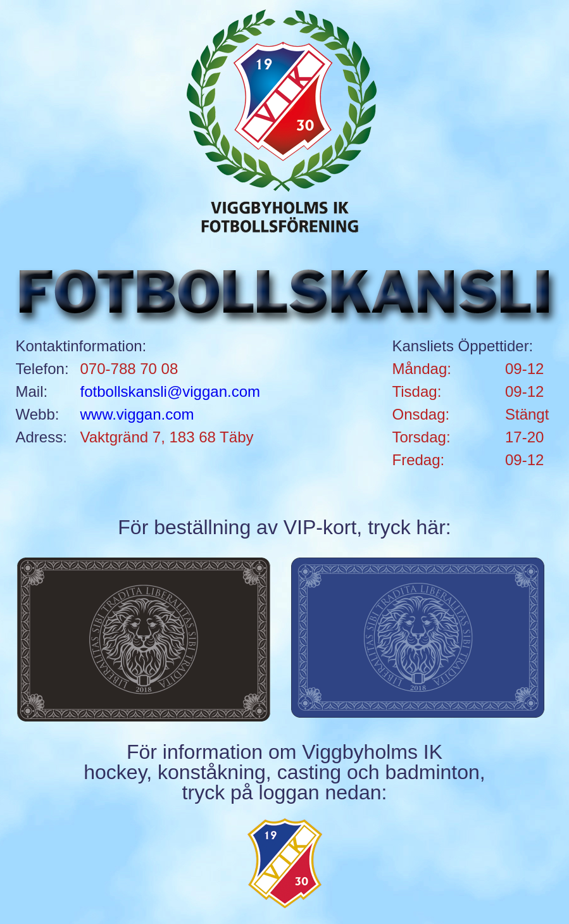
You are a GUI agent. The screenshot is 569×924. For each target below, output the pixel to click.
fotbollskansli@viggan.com (171, 391)
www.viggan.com (137, 414)
